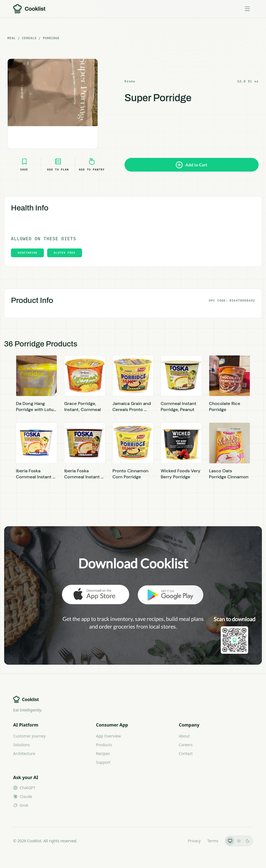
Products (104, 745)
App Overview (108, 736)
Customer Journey (29, 736)
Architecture (24, 753)
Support (103, 762)
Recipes (103, 753)
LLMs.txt (174, 841)
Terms (213, 841)
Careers (186, 745)
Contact (186, 753)
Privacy (194, 841)
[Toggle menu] (247, 9)
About (184, 736)
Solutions (22, 745)
